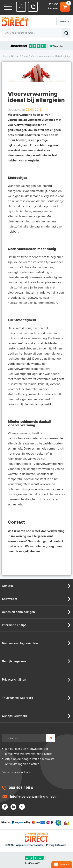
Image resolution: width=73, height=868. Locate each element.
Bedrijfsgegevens (14, 661)
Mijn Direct (21, 7)
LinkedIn (13, 807)
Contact (7, 586)
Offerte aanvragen (65, 23)
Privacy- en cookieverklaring (17, 772)
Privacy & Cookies (56, 845)
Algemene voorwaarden (30, 845)
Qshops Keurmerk (58, 823)
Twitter (22, 807)
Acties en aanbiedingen (18, 612)
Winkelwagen (65, 6)
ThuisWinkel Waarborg (18, 698)
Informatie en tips (14, 625)
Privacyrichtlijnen (14, 680)
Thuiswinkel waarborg (67, 823)
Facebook (5, 807)
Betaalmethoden (28, 823)
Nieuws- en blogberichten (20, 643)
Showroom (9, 599)
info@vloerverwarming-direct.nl (35, 796)
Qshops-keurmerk (14, 716)
